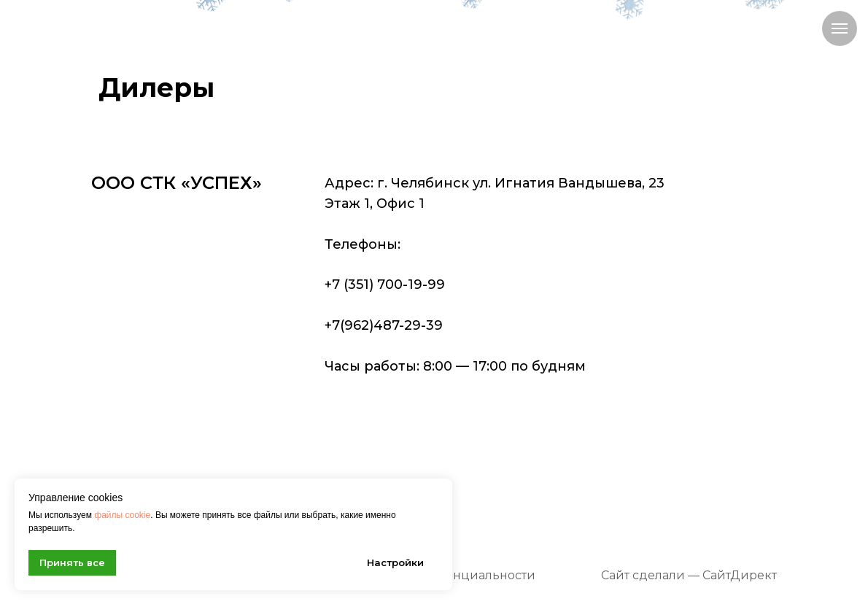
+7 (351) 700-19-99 (385, 285)
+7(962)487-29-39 (384, 325)
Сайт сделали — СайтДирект (689, 575)
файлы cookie (122, 515)
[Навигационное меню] (840, 28)
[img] (165, 26)
